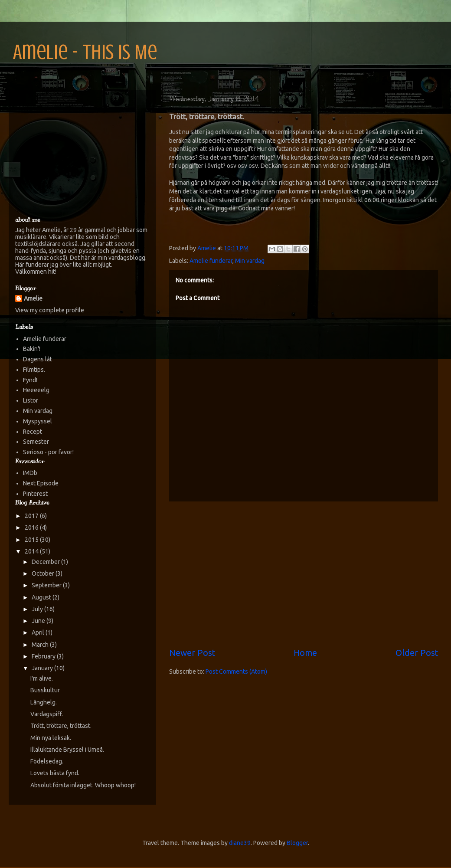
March (41, 645)
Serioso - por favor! (48, 452)
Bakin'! (32, 349)
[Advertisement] (304, 574)
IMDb (30, 473)
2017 (32, 516)
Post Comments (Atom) (236, 671)
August (42, 597)
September (47, 585)
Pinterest (35, 494)
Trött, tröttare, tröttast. (61, 726)
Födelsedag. (47, 761)
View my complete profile (50, 310)
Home (305, 653)
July (38, 609)
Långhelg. (44, 702)
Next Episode (41, 483)
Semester (36, 442)
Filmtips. (34, 370)
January (43, 668)
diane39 (240, 843)
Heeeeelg (36, 390)
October (44, 573)
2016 (32, 527)
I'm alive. (42, 678)
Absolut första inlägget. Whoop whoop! (83, 785)
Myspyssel (38, 421)
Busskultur (45, 690)
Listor (31, 400)
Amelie (33, 298)
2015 (32, 540)
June (39, 621)
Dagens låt (38, 359)
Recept (33, 432)
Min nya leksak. (51, 738)
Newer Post (192, 653)
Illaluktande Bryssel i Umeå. (67, 750)
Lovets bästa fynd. (55, 773)
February (44, 656)
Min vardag (250, 261)
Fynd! (30, 380)
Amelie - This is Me (85, 52)
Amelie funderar (211, 261)
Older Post (417, 653)
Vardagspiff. (47, 714)
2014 (32, 551)
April (39, 632)
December (46, 562)
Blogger (297, 843)
